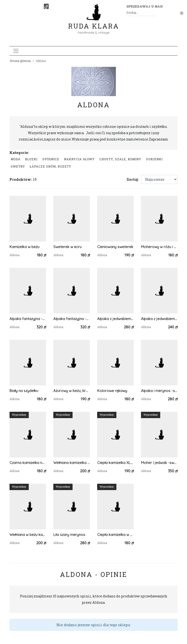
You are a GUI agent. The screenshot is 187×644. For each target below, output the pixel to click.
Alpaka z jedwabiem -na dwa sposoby (115, 319)
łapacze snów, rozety (51, 166)
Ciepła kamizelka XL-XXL (115, 463)
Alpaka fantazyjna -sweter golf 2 (28, 319)
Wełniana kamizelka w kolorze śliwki (72, 463)
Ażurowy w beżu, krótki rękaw (72, 391)
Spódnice (51, 159)
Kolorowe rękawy (112, 391)
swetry (18, 166)
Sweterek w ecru (67, 247)
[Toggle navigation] (16, 51)
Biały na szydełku (24, 391)
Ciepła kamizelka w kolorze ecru (115, 535)
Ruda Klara (94, 22)
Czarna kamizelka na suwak (28, 463)
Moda (16, 159)
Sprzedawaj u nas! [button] (145, 6)
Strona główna (20, 61)
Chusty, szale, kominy (120, 159)
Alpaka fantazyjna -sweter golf (72, 319)
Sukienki (154, 159)
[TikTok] (46, 6)
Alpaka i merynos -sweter (159, 391)
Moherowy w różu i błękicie (159, 247)
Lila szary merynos (69, 535)
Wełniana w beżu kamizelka (28, 535)
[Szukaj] (154, 13)
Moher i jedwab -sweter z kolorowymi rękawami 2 (159, 463)
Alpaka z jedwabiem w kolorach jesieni (159, 319)
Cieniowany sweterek (115, 247)
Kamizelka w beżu (24, 247)
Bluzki (31, 159)
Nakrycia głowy (79, 159)
